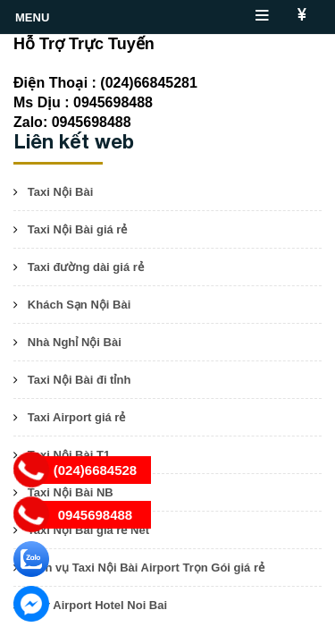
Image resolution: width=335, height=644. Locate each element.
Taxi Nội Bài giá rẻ (78, 229)
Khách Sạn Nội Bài (79, 305)
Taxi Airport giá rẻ (77, 417)
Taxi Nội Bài (61, 192)
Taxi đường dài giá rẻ (86, 267)
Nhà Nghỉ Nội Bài (75, 342)
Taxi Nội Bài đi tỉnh (80, 380)
